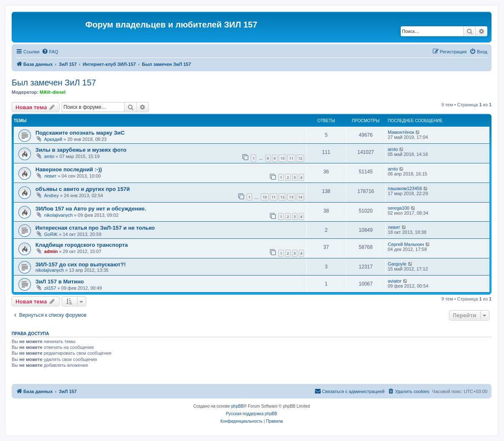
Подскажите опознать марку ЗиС (80, 133)
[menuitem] (50, 52)
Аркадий (53, 139)
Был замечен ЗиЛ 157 (54, 83)
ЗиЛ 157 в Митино (60, 282)
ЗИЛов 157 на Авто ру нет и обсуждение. (91, 209)
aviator (395, 281)
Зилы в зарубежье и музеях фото (81, 150)
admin (51, 251)
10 (282, 158)
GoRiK (51, 234)
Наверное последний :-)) (69, 169)
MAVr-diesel (52, 92)
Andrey (51, 195)
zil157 (50, 288)
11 (291, 158)
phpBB (237, 406)
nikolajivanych (58, 215)
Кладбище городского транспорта (82, 245)
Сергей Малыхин (406, 244)
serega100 (399, 208)
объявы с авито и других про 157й (83, 189)
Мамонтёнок (401, 132)
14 (300, 197)
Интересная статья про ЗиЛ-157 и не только (95, 228)
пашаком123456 (405, 188)
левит (50, 176)
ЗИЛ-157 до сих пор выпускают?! (81, 264)
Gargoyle (397, 264)
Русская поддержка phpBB (251, 414)
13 (291, 197)
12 (300, 158)
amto (49, 156)
